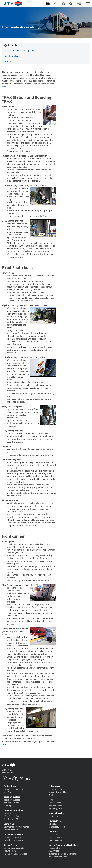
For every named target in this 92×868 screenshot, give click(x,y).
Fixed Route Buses (12, 56)
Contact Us (7, 770)
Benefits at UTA (11, 819)
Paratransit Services (58, 857)
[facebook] (4, 779)
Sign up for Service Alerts (15, 854)
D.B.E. (51, 795)
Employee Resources (13, 789)
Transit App (54, 835)
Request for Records (13, 837)
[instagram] (10, 779)
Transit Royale (55, 837)
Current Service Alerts (14, 848)
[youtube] (27, 779)
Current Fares (55, 803)
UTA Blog (53, 824)
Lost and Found (11, 830)
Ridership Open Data (13, 840)
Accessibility (54, 848)
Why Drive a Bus (11, 816)
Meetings (8, 806)
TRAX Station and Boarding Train (19, 51)
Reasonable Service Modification (63, 854)
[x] (21, 779)
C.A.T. (51, 860)
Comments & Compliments (16, 827)
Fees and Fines (55, 789)
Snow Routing (10, 851)
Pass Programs (55, 809)
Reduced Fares (55, 806)
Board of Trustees (12, 800)
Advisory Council (11, 803)
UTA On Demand (56, 840)
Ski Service (53, 816)
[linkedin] (16, 779)
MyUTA (7, 792)
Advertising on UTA (57, 792)
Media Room (8, 773)
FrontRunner (9, 61)
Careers (7, 813)
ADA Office (54, 851)
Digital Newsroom (57, 827)
